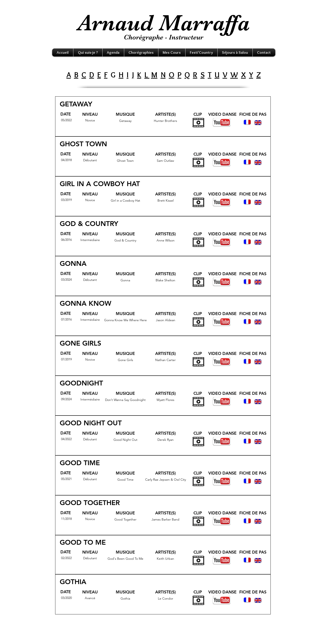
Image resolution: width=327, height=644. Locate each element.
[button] (88, 53)
